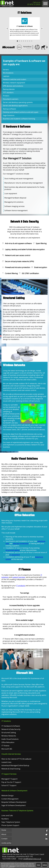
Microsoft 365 (7, 749)
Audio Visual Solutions (10, 739)
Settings (45, 865)
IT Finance (5, 746)
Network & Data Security (11, 729)
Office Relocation (8, 742)
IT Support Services (9, 774)
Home (4, 830)
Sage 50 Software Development (14, 806)
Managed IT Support (9, 779)
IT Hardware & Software (11, 726)
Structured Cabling (9, 733)
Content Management (10, 799)
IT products (21, 586)
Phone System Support (10, 826)
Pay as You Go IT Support (11, 782)
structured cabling (13, 550)
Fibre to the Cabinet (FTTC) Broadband (16, 759)
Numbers (5, 819)
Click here (12, 866)
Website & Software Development (14, 791)
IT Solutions (6, 721)
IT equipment (15, 555)
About (4, 835)
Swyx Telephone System (11, 822)
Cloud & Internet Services (11, 754)
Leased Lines (6, 763)
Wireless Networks (9, 736)
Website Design (7, 796)
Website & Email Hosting (11, 769)
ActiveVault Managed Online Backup (15, 766)
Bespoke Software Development (14, 802)
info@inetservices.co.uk (32, 859)
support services (19, 577)
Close (39, 865)
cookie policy (6, 843)
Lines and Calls (7, 816)
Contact (4, 839)
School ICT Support (9, 786)
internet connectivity (21, 544)
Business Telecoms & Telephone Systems (17, 811)
